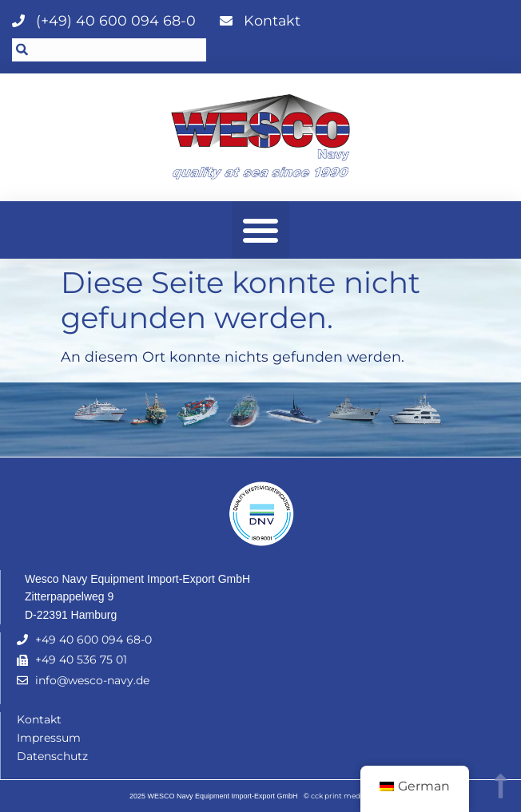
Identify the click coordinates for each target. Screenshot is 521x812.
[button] (260, 230)
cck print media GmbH (351, 796)
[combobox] (109, 50)
